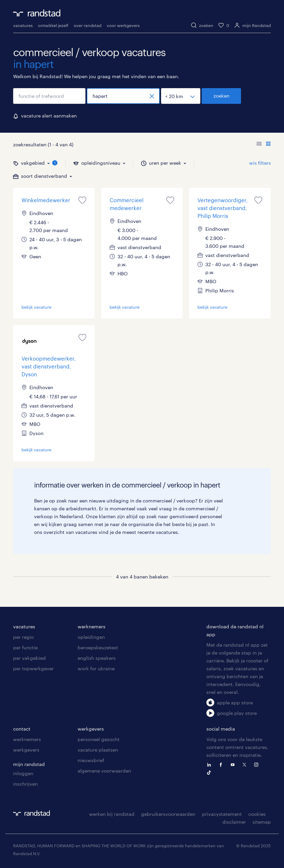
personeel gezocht (99, 739)
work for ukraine (96, 668)
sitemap (262, 822)
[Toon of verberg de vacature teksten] (264, 144)
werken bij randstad (112, 814)
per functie (25, 647)
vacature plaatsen (98, 750)
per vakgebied (30, 658)
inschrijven (25, 784)
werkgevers (26, 750)
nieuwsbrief (91, 760)
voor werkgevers (123, 25)
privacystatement (222, 814)
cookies (257, 814)
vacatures (23, 25)
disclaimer (234, 822)
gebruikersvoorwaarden (168, 814)
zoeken (221, 96)
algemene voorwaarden (104, 771)
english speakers (97, 658)
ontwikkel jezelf (53, 25)
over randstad (88, 25)
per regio (23, 637)
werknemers (92, 626)
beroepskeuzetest (98, 647)
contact (22, 729)
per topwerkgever (33, 668)
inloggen (23, 773)
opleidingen (91, 637)
